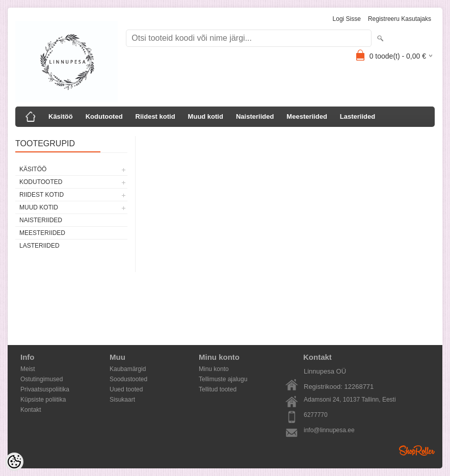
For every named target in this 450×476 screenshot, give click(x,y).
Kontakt (31, 410)
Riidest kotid (155, 116)
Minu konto (214, 369)
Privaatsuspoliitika (45, 389)
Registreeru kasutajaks (400, 19)
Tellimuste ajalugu (223, 379)
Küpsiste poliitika (43, 400)
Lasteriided (358, 116)
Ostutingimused (42, 379)
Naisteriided (255, 116)
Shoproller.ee (417, 451)
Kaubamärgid (128, 369)
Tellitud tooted (218, 389)
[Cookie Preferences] (14, 462)
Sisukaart (122, 400)
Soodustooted (128, 379)
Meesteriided (307, 116)
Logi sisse (347, 19)
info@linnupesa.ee (329, 430)
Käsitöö (61, 116)
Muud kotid (206, 116)
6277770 (316, 415)
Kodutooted (104, 116)
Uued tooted (126, 389)
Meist (28, 369)
